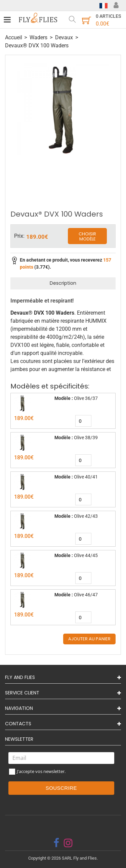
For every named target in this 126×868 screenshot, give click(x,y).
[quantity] (83, 421)
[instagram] (68, 843)
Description (63, 283)
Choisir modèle (87, 237)
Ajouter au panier (89, 639)
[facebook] (56, 843)
